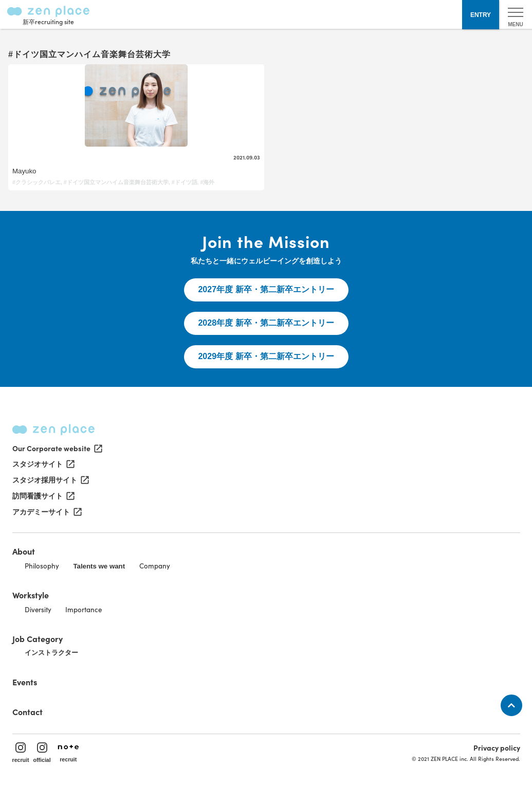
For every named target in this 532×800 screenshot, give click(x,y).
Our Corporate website (57, 448)
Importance (84, 609)
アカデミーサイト (46, 512)
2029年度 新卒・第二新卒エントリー (266, 356)
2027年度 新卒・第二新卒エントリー (266, 289)
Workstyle (31, 595)
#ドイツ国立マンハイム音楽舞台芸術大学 (116, 182)
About (24, 551)
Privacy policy (497, 748)
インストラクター (51, 653)
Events (25, 682)
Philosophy (42, 566)
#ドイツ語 (185, 182)
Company (155, 566)
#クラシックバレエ (36, 182)
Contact (27, 712)
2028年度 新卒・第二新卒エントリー (266, 323)
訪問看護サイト (43, 496)
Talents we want (99, 566)
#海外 (207, 182)
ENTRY (481, 15)
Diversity (38, 609)
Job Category (38, 638)
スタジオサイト (43, 464)
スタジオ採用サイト (50, 480)
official (42, 753)
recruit (21, 753)
